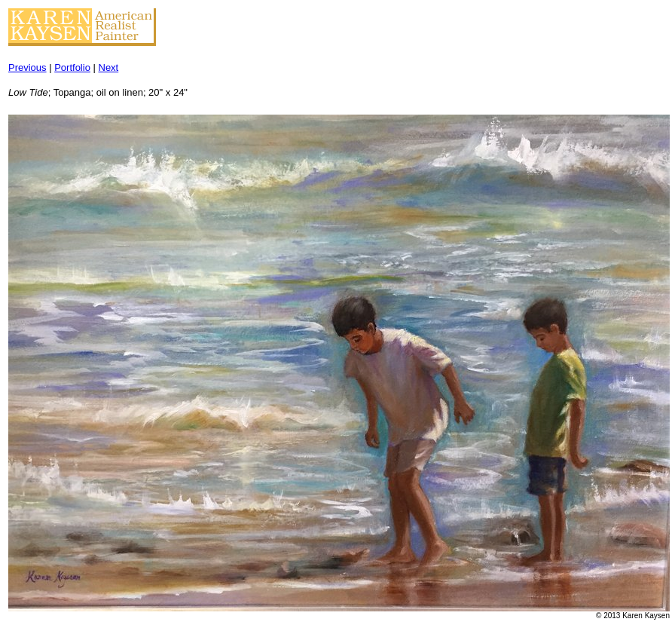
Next (109, 67)
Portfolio (72, 67)
